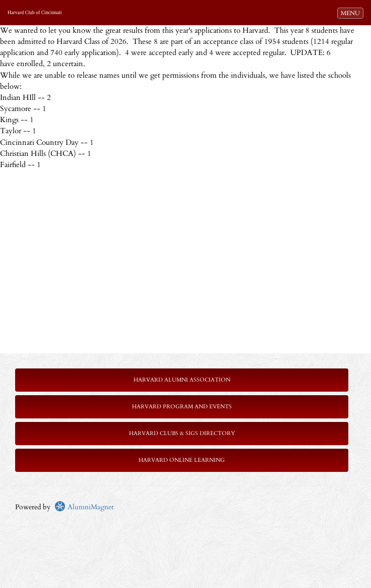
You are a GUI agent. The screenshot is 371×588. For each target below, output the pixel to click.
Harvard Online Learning (182, 460)
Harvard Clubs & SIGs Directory (182, 433)
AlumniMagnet (84, 507)
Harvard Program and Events (182, 407)
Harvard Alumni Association (182, 380)
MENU (352, 13)
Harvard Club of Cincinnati (35, 12)
